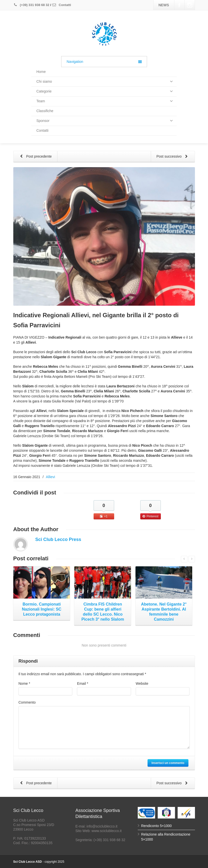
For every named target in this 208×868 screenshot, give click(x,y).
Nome (24, 683)
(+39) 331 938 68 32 (31, 5)
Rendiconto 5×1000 (157, 826)
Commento (27, 702)
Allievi (51, 477)
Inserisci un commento (168, 763)
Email (83, 683)
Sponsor (105, 121)
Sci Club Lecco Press (58, 539)
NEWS (164, 5)
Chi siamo (105, 81)
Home (41, 72)
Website (142, 683)
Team (105, 101)
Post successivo (173, 157)
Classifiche (45, 111)
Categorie (105, 91)
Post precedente (35, 157)
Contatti (61, 5)
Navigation (104, 62)
